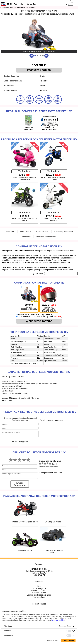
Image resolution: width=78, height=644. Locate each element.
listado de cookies (58, 620)
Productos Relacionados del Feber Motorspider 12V (39, 139)
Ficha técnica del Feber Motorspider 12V (39, 332)
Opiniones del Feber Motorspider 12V (39, 452)
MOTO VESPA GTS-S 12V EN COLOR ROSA (24, 178)
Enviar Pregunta (20, 441)
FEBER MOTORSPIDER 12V (35, 314)
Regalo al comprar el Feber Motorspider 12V (39, 111)
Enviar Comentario (20, 484)
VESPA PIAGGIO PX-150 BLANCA (54, 220)
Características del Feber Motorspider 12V (39, 372)
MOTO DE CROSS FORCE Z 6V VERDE (24, 220)
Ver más (39, 274)
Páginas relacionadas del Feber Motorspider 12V (39, 496)
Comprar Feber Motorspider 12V (39, 246)
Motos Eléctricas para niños (23, 8)
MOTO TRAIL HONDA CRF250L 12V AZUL (54, 178)
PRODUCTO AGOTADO (39, 70)
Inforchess (5, 8)
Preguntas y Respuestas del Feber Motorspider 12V (39, 412)
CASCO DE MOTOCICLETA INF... (39, 317)
